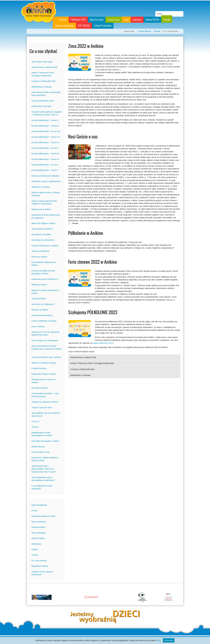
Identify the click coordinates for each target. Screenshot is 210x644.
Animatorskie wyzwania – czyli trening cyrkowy (45, 395)
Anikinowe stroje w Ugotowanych (46, 181)
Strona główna (145, 31)
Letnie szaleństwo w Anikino (44, 321)
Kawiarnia (137, 20)
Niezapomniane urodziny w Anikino (44, 381)
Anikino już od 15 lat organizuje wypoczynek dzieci (45, 333)
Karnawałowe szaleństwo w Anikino (44, 264)
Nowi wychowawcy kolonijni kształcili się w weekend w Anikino (47, 349)
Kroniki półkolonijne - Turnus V (45, 148)
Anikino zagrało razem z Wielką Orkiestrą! (45, 194)
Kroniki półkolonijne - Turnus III (45, 159)
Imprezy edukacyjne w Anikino (45, 246)
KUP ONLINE (84, 26)
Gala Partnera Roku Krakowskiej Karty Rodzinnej (46, 94)
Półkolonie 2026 (78, 20)
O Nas (34, 510)
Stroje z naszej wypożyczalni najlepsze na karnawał (44, 202)
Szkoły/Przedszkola (103, 26)
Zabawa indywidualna (64, 26)
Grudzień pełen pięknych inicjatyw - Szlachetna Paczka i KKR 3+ (47, 113)
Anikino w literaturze (40, 251)
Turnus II (35, 421)
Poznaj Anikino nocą (41, 452)
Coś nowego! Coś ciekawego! (45, 340)
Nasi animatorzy (39, 522)
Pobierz (35, 549)
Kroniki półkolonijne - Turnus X (45, 120)
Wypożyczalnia (97, 20)
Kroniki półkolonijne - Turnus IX (45, 126)
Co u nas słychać (39, 560)
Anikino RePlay (152, 20)
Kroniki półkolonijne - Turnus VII (46, 137)
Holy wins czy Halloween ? (43, 304)
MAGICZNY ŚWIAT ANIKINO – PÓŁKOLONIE (45, 459)
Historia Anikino (38, 527)
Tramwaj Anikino (39, 299)
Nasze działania (39, 533)
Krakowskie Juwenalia (41, 106)
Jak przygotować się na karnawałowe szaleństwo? (43, 479)
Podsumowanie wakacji (42, 315)
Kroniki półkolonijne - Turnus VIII (46, 131)
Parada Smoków (39, 368)
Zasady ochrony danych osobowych (42, 573)
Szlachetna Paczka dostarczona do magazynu (46, 216)
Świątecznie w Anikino (41, 209)
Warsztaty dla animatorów (43, 240)
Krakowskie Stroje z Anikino (44, 374)
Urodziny (63, 20)
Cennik (35, 555)
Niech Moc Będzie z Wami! (43, 223)
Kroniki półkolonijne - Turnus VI (45, 142)
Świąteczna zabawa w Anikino (45, 402)
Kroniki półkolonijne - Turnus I (45, 170)
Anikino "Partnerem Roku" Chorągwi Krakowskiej (43, 74)
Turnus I (35, 427)
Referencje (36, 544)
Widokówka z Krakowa (42, 87)
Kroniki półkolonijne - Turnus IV (45, 154)
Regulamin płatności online (43, 516)
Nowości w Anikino (40, 310)
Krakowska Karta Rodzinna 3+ (45, 279)
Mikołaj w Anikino (39, 285)
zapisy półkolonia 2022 (103, 343)
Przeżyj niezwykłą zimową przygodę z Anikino (43, 272)
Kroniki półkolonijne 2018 (43, 101)
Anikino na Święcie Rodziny (44, 363)
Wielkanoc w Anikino (41, 187)
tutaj (159, 640)
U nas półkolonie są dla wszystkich (42, 487)
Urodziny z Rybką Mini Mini (44, 81)
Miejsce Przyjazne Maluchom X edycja (45, 292)
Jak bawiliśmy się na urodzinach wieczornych (46, 414)
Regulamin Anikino (40, 566)
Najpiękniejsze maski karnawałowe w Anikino (42, 434)
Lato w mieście (38, 326)
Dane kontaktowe (39, 505)
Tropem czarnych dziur (42, 407)
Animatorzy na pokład (41, 234)
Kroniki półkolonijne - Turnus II (45, 165)
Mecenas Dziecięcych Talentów (45, 176)
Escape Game (114, 20)
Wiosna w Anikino (39, 257)
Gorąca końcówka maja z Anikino (46, 357)
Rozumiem (169, 640)
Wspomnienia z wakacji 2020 (44, 67)
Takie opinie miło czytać (42, 62)
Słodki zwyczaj (38, 446)
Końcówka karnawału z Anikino (45, 441)
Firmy (126, 20)
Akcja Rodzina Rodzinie (42, 229)
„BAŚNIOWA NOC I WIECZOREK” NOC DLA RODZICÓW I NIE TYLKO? (44, 469)
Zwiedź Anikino (38, 538)
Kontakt (167, 20)
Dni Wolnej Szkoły (40, 388)
